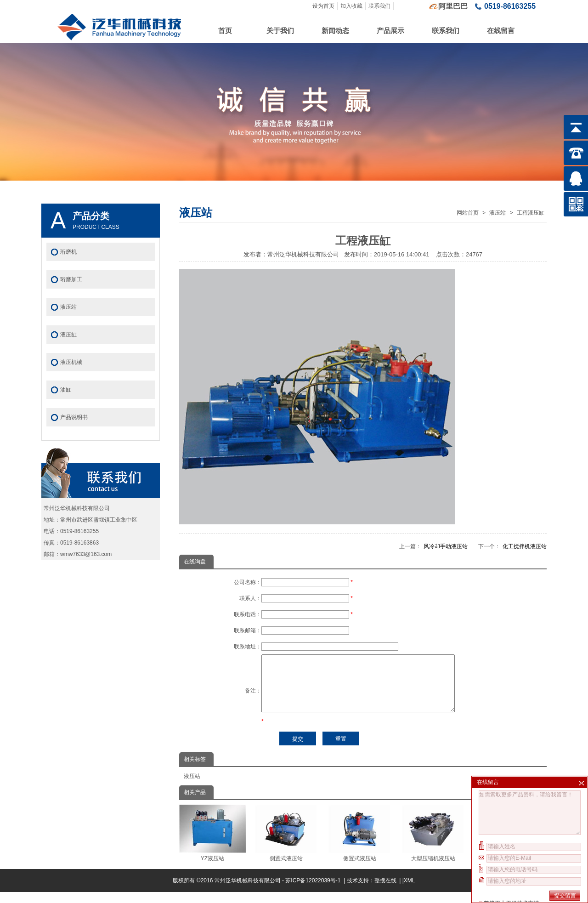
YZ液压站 (212, 844)
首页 (225, 31)
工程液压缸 (531, 213)
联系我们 (379, 6)
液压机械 (71, 362)
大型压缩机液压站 (433, 844)
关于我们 (280, 31)
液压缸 (68, 335)
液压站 (498, 213)
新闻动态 (335, 31)
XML (410, 892)
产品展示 (390, 31)
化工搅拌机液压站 (525, 546)
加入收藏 (351, 6)
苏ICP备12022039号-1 (314, 892)
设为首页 (323, 6)
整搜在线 (385, 892)
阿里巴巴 (453, 6)
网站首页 (468, 213)
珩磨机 (68, 252)
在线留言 (501, 31)
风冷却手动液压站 (446, 546)
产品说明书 (74, 417)
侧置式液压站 (286, 844)
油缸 (66, 390)
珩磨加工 (71, 279)
